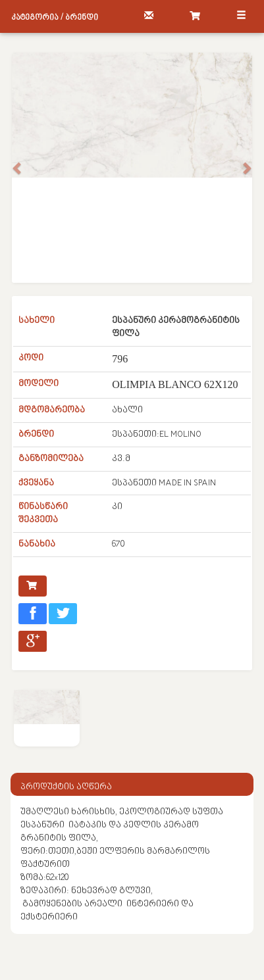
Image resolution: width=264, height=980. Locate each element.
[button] (18, 168)
